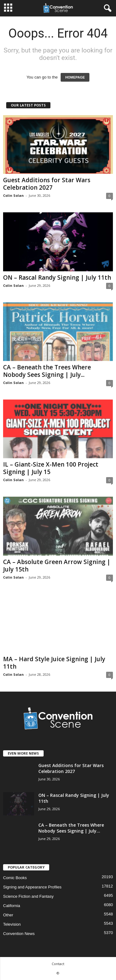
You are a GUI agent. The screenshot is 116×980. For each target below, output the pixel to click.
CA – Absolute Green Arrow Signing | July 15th (57, 566)
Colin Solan (13, 195)
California (12, 906)
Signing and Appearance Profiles (32, 887)
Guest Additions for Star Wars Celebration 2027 (47, 184)
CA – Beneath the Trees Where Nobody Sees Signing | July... (47, 371)
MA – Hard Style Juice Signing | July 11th (54, 663)
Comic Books (15, 878)
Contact (58, 964)
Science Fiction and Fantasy (28, 896)
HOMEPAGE (75, 77)
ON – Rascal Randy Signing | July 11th (57, 278)
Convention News (19, 934)
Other (8, 915)
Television (12, 924)
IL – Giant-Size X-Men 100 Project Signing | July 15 (51, 468)
